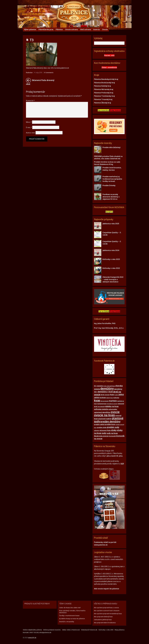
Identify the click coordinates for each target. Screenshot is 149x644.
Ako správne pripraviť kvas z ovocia (106, 608)
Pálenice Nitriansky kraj (104, 89)
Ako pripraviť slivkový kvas (103, 617)
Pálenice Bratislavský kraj (104, 83)
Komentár (30, 100)
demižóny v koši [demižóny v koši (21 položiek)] (105, 392)
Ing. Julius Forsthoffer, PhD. (105, 323)
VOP (122, 464)
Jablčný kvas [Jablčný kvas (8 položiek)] (110, 398)
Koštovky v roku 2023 (111, 259)
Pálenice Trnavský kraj (103, 99)
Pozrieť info (109, 55)
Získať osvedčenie (109, 67)
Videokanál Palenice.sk (89, 630)
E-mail (29, 127)
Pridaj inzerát (115, 110)
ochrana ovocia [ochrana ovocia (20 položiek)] (101, 409)
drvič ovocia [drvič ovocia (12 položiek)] (105, 395)
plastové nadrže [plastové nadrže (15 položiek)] (105, 419)
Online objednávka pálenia (32, 630)
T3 (32, 40)
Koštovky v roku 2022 (111, 268)
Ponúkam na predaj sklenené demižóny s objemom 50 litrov (111, 197)
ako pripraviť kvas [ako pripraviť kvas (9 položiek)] (109, 386)
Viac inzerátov (103, 110)
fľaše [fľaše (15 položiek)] (112, 395)
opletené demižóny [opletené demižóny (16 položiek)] (102, 412)
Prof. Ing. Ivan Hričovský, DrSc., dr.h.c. (109, 328)
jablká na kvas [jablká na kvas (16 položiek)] (100, 397)
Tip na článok (104, 311)
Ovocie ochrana (71, 29)
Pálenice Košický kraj (102, 86)
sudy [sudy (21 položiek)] (104, 433)
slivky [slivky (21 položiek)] (114, 430)
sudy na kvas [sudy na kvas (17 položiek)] (112, 433)
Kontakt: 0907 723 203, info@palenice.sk (37, 632)
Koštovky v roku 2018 (106, 630)
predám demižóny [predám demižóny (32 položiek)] (110, 421)
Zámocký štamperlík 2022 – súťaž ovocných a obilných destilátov (113, 279)
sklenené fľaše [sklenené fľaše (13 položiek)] (105, 430)
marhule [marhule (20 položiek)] (113, 401)
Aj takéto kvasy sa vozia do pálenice (72, 619)
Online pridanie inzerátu (52, 630)
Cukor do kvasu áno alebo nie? (70, 608)
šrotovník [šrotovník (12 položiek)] (112, 436)
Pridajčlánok (115, 311)
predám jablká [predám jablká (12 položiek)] (99, 424)
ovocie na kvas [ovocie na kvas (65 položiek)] (104, 415)
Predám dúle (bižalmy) (111, 147)
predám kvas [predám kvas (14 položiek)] (110, 424)
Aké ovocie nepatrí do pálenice (107, 589)
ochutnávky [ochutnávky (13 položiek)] (113, 409)
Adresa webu (31, 133)
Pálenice (59, 29)
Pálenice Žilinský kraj (102, 103)
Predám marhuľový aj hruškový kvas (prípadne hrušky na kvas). (112, 179)
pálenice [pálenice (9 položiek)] (97, 431)
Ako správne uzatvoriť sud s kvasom (107, 611)
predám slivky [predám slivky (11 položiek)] (102, 427)
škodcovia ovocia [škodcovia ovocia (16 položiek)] (101, 436)
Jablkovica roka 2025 (111, 224)
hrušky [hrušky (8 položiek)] (116, 395)
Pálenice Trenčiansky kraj (104, 96)
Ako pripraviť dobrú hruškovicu (105, 623)
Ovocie (105, 29)
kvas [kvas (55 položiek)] (97, 400)
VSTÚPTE (109, 212)
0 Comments (49, 73)
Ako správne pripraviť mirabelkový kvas (108, 614)
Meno (29, 122)
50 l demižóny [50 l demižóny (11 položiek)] (99, 386)
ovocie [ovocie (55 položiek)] (115, 412)
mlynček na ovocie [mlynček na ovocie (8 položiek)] (112, 404)
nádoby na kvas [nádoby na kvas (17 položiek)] (112, 406)
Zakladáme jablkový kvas (103, 620)
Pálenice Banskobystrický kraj (106, 79)
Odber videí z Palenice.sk (71, 630)
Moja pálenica (120, 630)
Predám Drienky (109, 185)
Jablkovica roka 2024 (111, 250)
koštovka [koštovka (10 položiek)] (116, 398)
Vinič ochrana (86, 29)
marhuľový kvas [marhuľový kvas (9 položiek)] (102, 404)
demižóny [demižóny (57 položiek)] (107, 388)
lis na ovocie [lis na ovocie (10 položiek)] (105, 401)
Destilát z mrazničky (67, 622)
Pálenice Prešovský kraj (104, 93)
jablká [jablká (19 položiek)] (121, 394)
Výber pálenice (30, 29)
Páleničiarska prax (46, 29)
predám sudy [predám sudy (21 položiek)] (113, 427)
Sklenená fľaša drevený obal (41, 82)
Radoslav (29, 73)
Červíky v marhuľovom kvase (69, 616)
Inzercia (96, 29)
